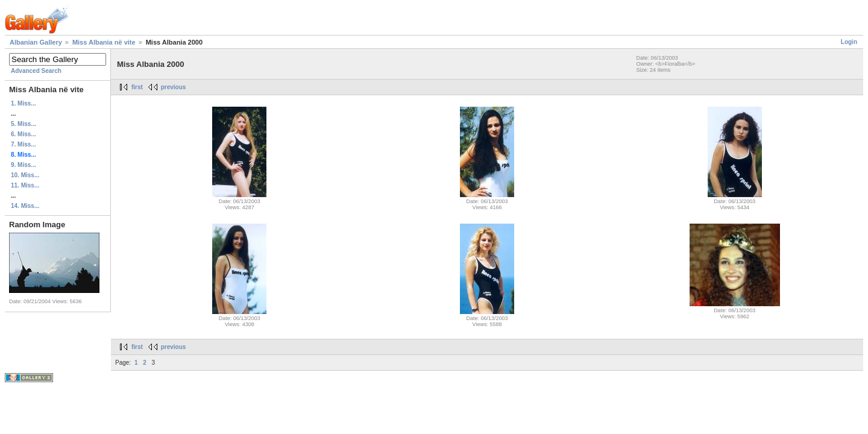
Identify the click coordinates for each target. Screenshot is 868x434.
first (137, 87)
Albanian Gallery (36, 42)
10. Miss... (25, 175)
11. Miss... (25, 185)
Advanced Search (36, 71)
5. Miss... (24, 124)
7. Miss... (24, 144)
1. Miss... (24, 103)
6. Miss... (24, 134)
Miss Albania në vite (104, 42)
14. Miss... (25, 206)
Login (849, 42)
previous (174, 87)
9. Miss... (24, 165)
